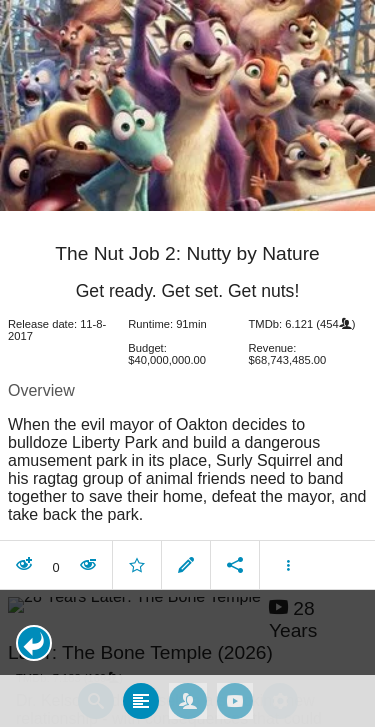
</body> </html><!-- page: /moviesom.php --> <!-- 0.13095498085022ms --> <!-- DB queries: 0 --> (187, 363)
